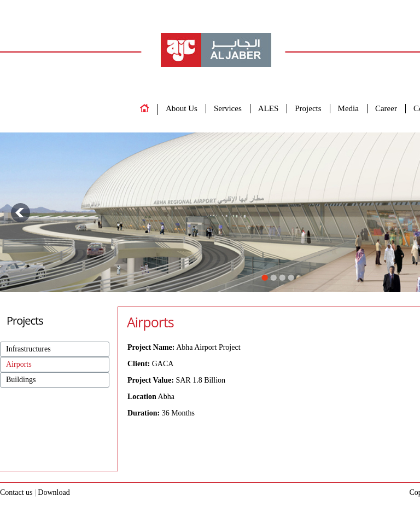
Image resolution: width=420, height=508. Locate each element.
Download (54, 492)
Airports (19, 364)
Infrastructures (28, 349)
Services (228, 108)
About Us (182, 108)
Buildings (21, 380)
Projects (308, 108)
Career (386, 108)
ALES (269, 108)
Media (348, 108)
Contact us (17, 492)
